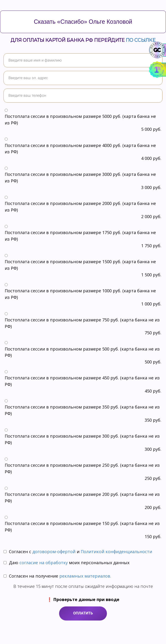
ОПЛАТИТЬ (83, 613)
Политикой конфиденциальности (116, 551)
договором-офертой (54, 551)
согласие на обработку (44, 563)
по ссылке (141, 40)
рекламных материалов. (85, 576)
